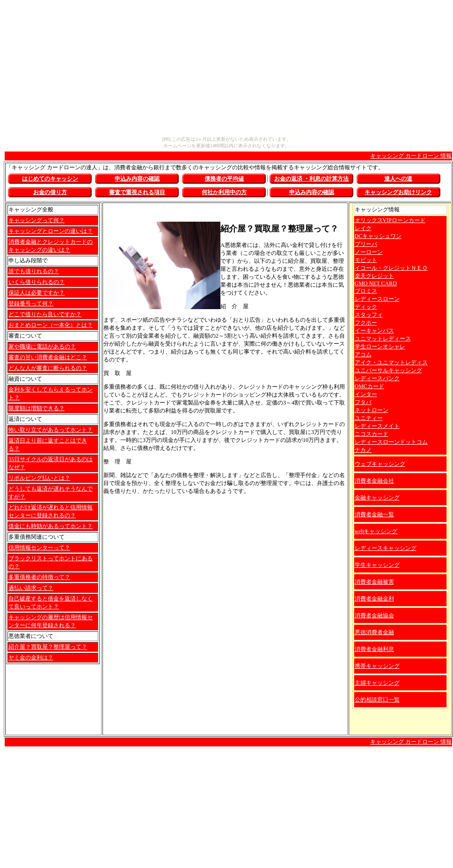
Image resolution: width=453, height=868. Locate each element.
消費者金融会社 (374, 481)
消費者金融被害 (374, 582)
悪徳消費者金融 (374, 632)
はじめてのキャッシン (50, 179)
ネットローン (372, 410)
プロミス (366, 291)
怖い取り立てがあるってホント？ (51, 430)
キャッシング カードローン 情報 (411, 156)
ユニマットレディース (383, 339)
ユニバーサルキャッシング (388, 370)
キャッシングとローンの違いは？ (51, 231)
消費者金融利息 (374, 649)
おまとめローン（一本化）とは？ (51, 325)
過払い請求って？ (31, 588)
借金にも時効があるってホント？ (51, 526)
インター (366, 394)
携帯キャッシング (377, 666)
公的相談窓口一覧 (377, 700)
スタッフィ (369, 315)
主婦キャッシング (377, 683)
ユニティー (369, 418)
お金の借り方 (50, 192)
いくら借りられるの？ (37, 282)
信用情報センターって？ (39, 548)
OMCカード (369, 386)
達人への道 (398, 179)
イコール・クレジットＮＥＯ (391, 268)
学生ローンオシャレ (380, 347)
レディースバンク (377, 378)
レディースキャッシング (386, 548)
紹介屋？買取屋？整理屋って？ (48, 647)
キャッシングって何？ (37, 220)
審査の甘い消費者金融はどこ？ (48, 357)
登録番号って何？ (31, 304)
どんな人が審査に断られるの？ (48, 368)
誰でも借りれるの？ (34, 271)
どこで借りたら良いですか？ (45, 314)
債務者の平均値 (224, 179)
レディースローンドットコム (391, 442)
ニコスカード (372, 434)
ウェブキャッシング (380, 464)
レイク (363, 228)
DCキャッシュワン (378, 236)
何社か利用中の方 (224, 192)
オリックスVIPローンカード (390, 220)
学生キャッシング (377, 565)
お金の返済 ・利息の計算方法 (311, 179)
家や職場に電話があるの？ (42, 347)
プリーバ (366, 244)
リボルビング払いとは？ (39, 478)
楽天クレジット (374, 276)
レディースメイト (377, 426)
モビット (366, 260)
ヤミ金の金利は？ (31, 658)
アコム (363, 354)
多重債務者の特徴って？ (39, 577)
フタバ (363, 402)
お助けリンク (398, 192)
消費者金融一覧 (374, 514)
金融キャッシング (377, 498)
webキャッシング (376, 531)
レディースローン (377, 299)
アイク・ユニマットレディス (391, 362)
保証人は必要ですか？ (37, 293)
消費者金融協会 (374, 615)
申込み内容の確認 (137, 179)
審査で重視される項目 (137, 192)
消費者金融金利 (374, 599)
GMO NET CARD (376, 283)
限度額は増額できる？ (37, 408)
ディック (366, 307)
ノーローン (369, 252)
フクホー (366, 323)
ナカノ (363, 450)
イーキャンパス (374, 331)
